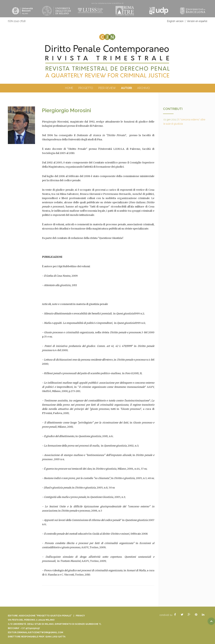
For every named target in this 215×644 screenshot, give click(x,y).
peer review (107, 88)
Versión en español (197, 21)
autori (126, 88)
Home (69, 88)
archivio (144, 88)
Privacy (80, 616)
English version (175, 21)
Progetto (86, 88)
